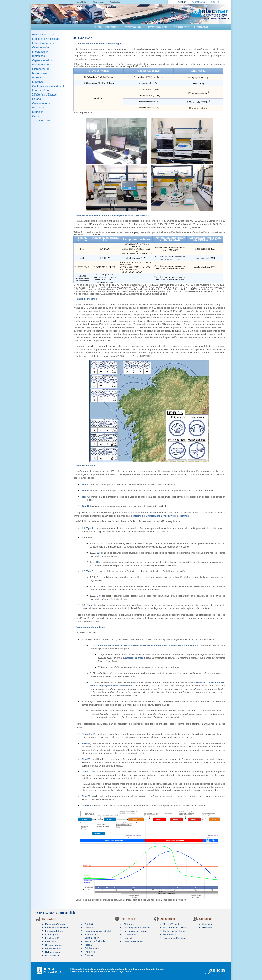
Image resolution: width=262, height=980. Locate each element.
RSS (128, 971)
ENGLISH (215, 2)
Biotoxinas (38, 56)
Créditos (37, 116)
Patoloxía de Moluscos (174, 938)
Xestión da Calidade (44, 95)
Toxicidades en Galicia (174, 928)
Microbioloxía (40, 73)
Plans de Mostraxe (133, 942)
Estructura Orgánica (44, 34)
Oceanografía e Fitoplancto (137, 928)
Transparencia (158, 27)
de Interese (181, 27)
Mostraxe (38, 82)
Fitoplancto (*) (41, 52)
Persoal (37, 99)
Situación (38, 112)
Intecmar (112, 27)
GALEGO (182, 2)
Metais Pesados (42, 65)
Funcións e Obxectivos (46, 39)
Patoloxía (38, 77)
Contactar (201, 27)
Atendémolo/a (115, 2)
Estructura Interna (43, 43)
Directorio (207, 928)
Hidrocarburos (41, 69)
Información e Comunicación (41, 92)
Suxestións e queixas (82, 971)
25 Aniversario (41, 120)
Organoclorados (42, 60)
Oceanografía (40, 47)
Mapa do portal (98, 2)
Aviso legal (118, 971)
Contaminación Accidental (48, 86)
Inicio (98, 27)
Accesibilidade (82, 2)
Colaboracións (41, 103)
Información (132, 27)
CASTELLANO (198, 2)
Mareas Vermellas (172, 924)
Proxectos (38, 108)
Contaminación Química (136, 931)
